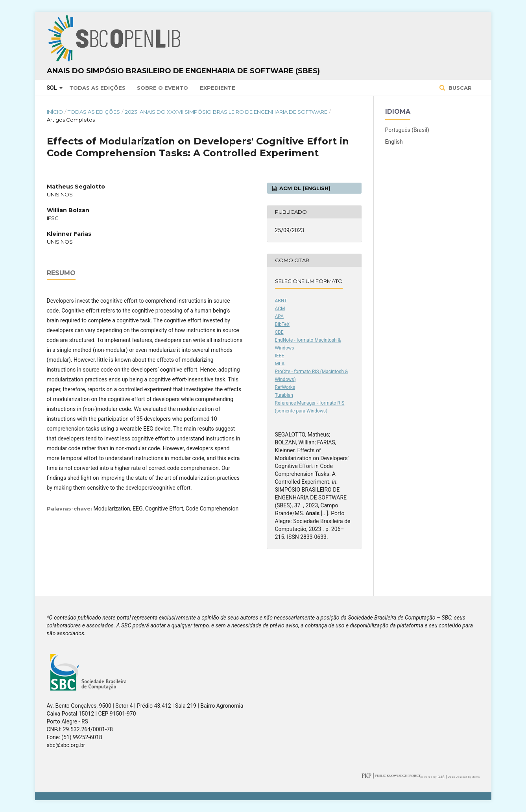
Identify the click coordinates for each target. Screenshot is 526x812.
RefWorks (285, 387)
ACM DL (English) (304, 188)
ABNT (281, 301)
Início (55, 112)
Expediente (218, 88)
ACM (280, 309)
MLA (280, 364)
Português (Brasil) (407, 130)
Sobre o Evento (162, 88)
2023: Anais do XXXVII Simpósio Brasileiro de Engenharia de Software (226, 112)
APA (279, 316)
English (394, 142)
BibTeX (282, 324)
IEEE (280, 356)
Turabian (284, 395)
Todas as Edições (97, 88)
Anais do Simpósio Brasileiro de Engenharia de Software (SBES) (183, 71)
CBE (279, 332)
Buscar (459, 88)
